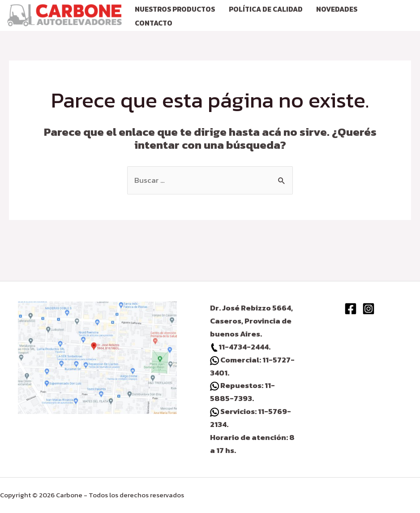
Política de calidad (266, 9)
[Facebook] (351, 309)
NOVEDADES (337, 9)
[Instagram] (369, 309)
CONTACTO (154, 23)
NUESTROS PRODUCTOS (175, 9)
